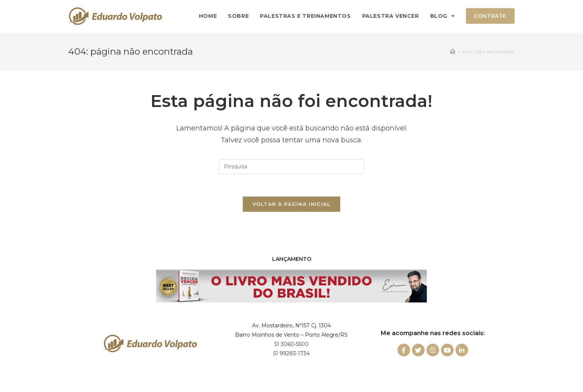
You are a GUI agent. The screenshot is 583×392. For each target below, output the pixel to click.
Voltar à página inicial (292, 204)
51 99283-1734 (291, 353)
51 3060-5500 (291, 344)
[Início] (453, 52)
